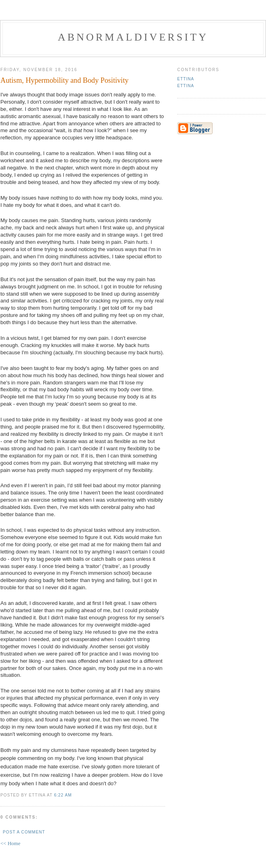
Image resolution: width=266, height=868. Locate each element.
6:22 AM (63, 795)
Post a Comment (24, 832)
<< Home (10, 843)
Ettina (186, 79)
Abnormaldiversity (133, 37)
